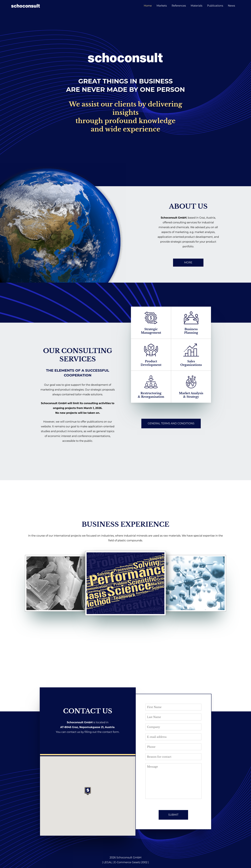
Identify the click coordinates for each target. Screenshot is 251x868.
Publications (215, 6)
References (179, 6)
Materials (196, 6)
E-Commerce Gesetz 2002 (131, 862)
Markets (162, 6)
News (231, 6)
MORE (188, 263)
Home (148, 6)
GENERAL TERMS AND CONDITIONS (171, 423)
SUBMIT (173, 815)
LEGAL (108, 862)
